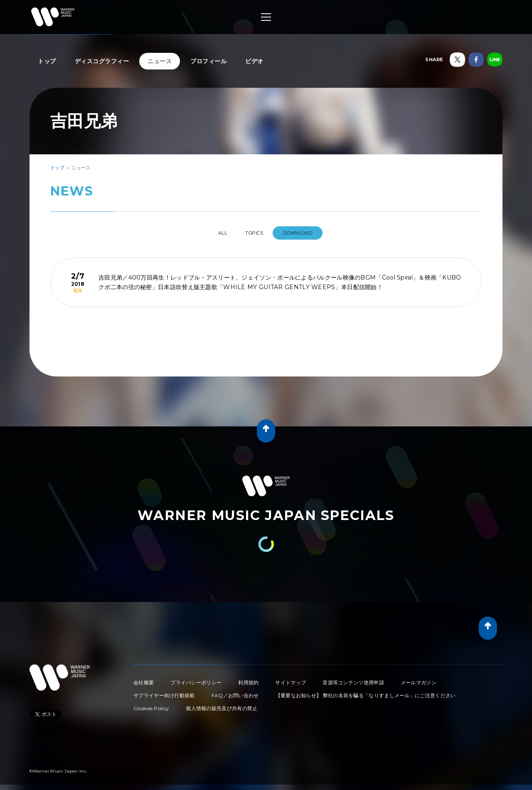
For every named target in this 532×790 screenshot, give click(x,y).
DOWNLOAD (307, 233)
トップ (47, 61)
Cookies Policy (151, 705)
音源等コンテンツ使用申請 (353, 679)
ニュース (160, 61)
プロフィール (208, 61)
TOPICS (256, 233)
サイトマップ (291, 679)
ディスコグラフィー (102, 61)
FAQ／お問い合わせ (235, 692)
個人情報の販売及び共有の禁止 (222, 705)
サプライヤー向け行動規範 (164, 692)
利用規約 (248, 679)
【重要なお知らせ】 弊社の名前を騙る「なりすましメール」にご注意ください (366, 692)
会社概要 (144, 679)
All (216, 233)
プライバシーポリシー (196, 679)
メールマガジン (419, 679)
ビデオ (254, 61)
